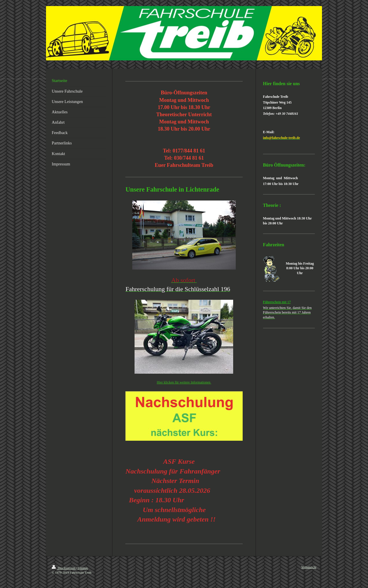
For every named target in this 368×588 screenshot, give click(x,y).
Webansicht (309, 567)
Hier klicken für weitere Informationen (184, 382)
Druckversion (64, 568)
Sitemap (83, 568)
